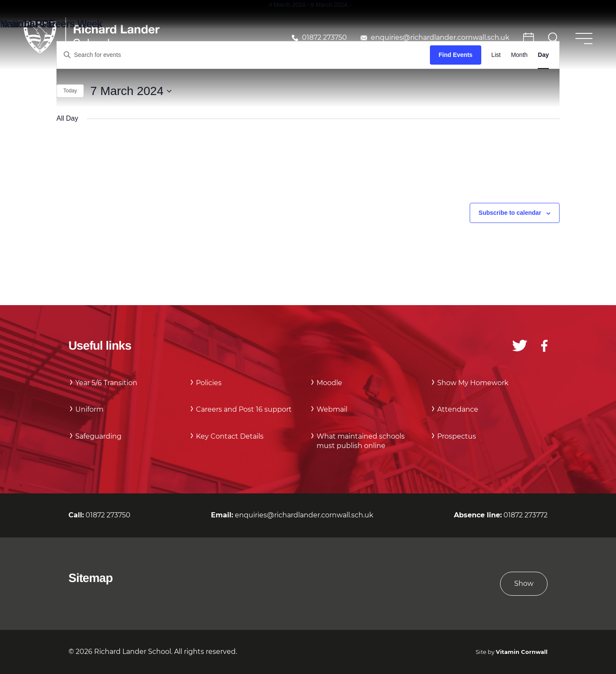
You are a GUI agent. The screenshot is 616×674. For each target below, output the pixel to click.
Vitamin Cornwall (522, 652)
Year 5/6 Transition (106, 383)
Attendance (458, 409)
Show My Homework (473, 383)
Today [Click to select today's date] (70, 91)
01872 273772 (526, 515)
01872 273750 (324, 37)
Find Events (455, 55)
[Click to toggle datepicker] (131, 91)
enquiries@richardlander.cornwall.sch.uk (440, 37)
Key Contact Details (230, 436)
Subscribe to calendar (510, 213)
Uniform (89, 409)
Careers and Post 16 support (244, 409)
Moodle (329, 383)
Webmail (332, 409)
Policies (209, 383)
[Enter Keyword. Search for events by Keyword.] (243, 55)
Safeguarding (98, 436)
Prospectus (457, 436)
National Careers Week (51, 24)
